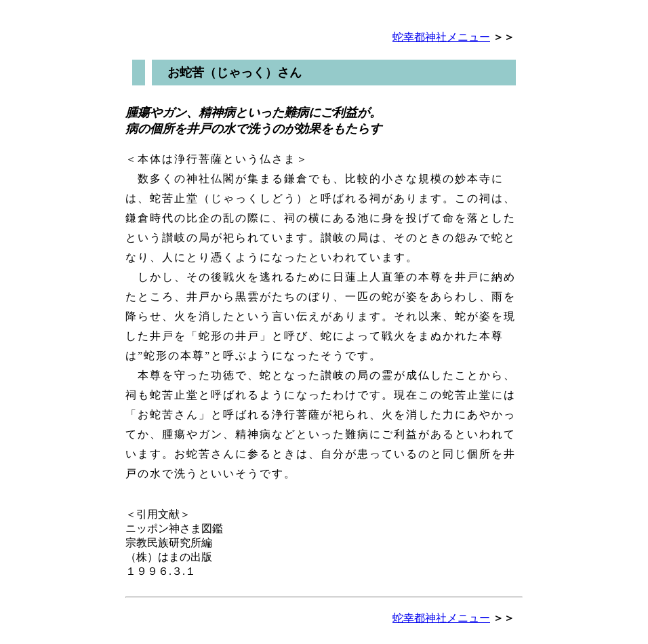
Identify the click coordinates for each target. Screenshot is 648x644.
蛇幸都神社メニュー (441, 37)
